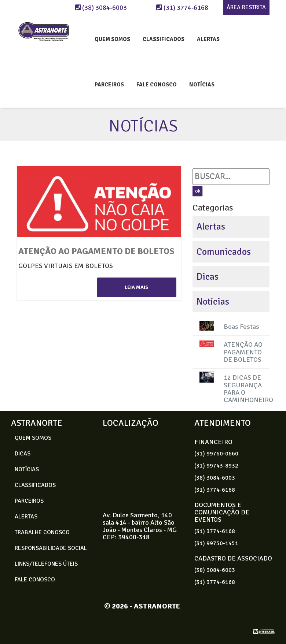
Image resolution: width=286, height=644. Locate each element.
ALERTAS (208, 39)
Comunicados (224, 252)
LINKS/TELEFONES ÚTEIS (46, 564)
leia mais (137, 287)
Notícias (213, 301)
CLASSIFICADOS (164, 39)
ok (198, 191)
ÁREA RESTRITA (246, 7)
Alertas (211, 226)
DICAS (23, 454)
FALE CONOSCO (157, 85)
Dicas (208, 277)
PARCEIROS (109, 85)
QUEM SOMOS (112, 39)
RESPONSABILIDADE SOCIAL (51, 548)
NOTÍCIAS (202, 85)
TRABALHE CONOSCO (42, 532)
